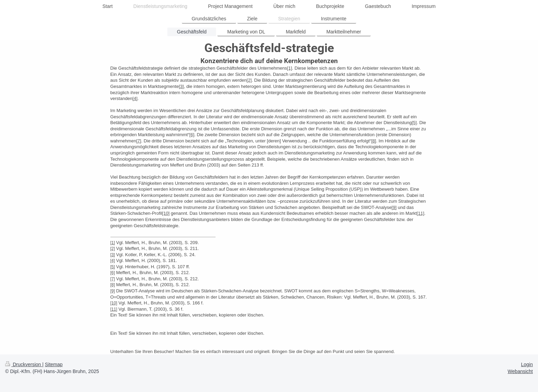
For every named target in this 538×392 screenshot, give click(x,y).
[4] (135, 98)
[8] (373, 141)
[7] (139, 141)
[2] (249, 80)
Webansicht (520, 371)
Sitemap (54, 364)
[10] (166, 213)
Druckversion (24, 364)
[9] (394, 207)
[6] (192, 135)
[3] (181, 86)
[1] (290, 68)
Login (527, 364)
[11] (421, 213)
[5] (414, 123)
